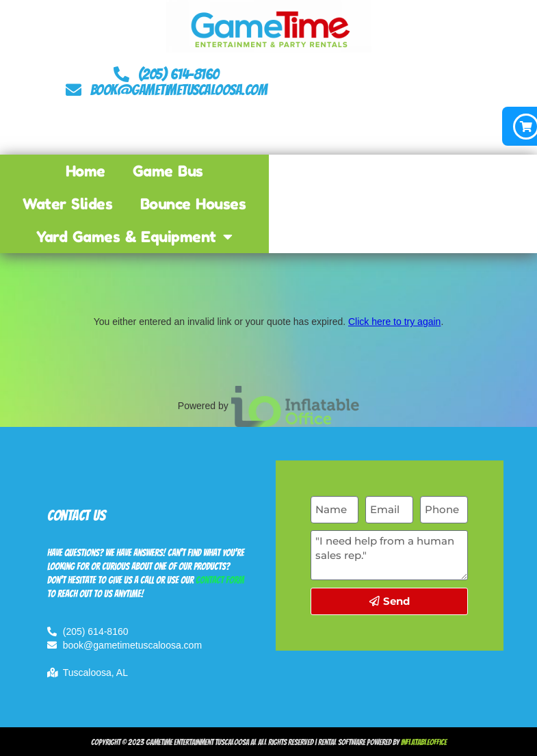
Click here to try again (394, 322)
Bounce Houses (193, 204)
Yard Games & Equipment (134, 237)
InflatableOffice (424, 742)
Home (86, 171)
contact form (220, 581)
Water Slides (67, 204)
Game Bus (168, 171)
